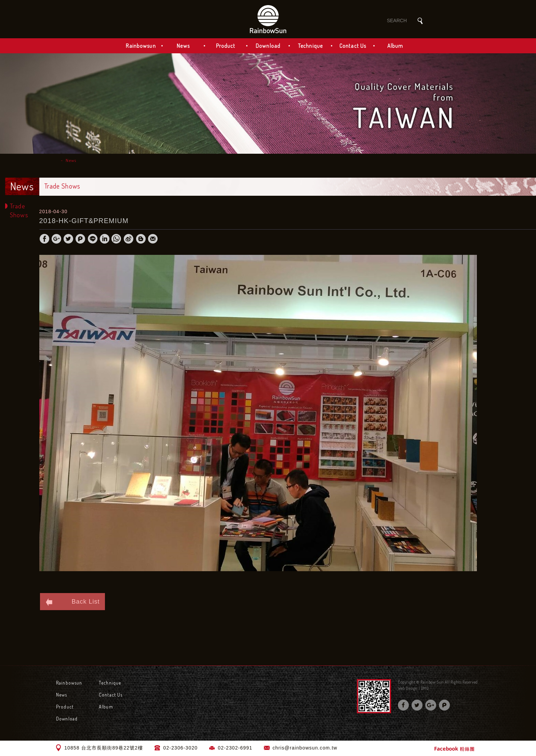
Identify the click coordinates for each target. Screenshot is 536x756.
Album (395, 46)
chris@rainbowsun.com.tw (305, 748)
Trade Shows (19, 210)
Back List (72, 602)
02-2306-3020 (181, 748)
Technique (310, 46)
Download (268, 46)
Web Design (408, 688)
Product (226, 46)
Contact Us (353, 46)
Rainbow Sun (268, 19)
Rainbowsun (141, 46)
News (183, 46)
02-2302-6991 (235, 748)
